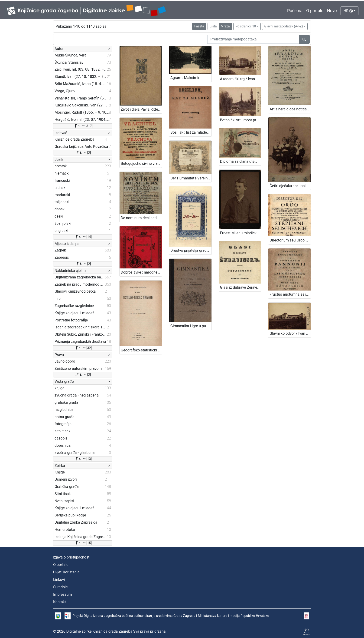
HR (348, 11)
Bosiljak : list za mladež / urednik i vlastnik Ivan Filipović (191, 132)
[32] (83, 348)
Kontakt (60, 602)
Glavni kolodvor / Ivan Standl (290, 333)
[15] (83, 543)
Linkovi (59, 580)
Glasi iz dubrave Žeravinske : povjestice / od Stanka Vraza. (241, 287)
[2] (83, 153)
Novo (332, 11)
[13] (83, 459)
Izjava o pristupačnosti (72, 557)
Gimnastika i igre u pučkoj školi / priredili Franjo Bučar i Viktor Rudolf (191, 326)
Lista (213, 26)
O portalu (315, 11)
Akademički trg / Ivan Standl (241, 79)
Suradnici (61, 587)
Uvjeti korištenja (66, 572)
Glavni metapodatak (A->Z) (283, 26)
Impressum (63, 594)
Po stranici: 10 (246, 26)
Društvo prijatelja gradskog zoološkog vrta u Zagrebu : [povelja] (191, 250)
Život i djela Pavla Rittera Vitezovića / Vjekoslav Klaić (141, 109)
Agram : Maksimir (185, 78)
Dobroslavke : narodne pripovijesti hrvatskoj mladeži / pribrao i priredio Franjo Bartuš (141, 272)
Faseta (199, 26)
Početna (295, 11)
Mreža (225, 26)
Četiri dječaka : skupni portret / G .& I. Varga (290, 186)
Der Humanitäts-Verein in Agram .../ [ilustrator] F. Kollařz (191, 178)
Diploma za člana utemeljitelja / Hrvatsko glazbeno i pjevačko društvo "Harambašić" (241, 161)
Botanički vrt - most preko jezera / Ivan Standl (241, 120)
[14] (83, 237)
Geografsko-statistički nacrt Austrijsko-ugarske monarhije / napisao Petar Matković (141, 350)
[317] (83, 126)
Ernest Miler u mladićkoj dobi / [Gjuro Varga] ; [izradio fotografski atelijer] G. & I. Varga (241, 233)
